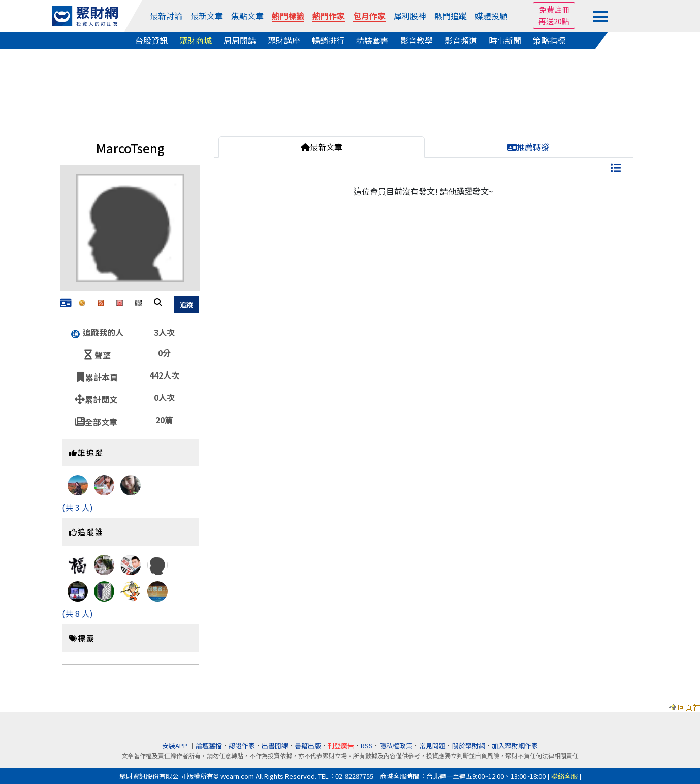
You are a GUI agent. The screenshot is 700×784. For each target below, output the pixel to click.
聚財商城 (196, 40)
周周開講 (240, 40)
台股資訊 (151, 40)
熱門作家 (329, 16)
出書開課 (275, 746)
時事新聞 (505, 40)
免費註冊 (554, 9)
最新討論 (166, 16)
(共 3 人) (77, 507)
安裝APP (176, 746)
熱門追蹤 (451, 16)
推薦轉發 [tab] (528, 147)
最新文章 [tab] (322, 147)
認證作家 (242, 746)
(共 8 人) (77, 613)
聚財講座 (284, 40)
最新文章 (207, 16)
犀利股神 (410, 16)
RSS (367, 746)
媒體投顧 (491, 16)
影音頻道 (461, 40)
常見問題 (432, 746)
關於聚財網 (469, 746)
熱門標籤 (288, 16)
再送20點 (554, 21)
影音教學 (417, 40)
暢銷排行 (328, 40)
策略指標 (549, 40)
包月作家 (369, 16)
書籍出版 (308, 746)
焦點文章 (247, 16)
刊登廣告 (341, 746)
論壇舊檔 (209, 746)
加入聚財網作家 (515, 746)
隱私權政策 (396, 746)
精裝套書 (372, 40)
